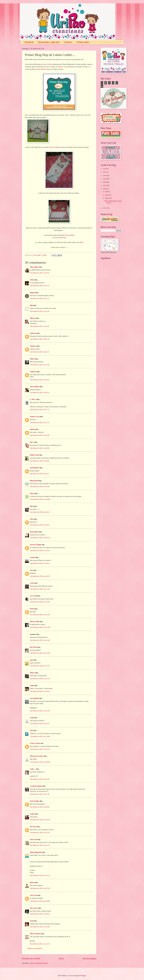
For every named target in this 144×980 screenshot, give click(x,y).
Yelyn (32, 519)
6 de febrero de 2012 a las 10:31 (40, 551)
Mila (31, 305)
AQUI (60, 67)
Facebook (29, 42)
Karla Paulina (35, 801)
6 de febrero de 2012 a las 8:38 (40, 435)
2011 (105, 208)
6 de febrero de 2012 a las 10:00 (40, 499)
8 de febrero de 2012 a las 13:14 (40, 876)
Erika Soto (63, 238)
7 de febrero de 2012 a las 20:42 (40, 762)
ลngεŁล (33, 293)
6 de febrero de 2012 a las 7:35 (40, 423)
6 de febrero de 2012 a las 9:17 (40, 474)
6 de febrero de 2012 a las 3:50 (40, 311)
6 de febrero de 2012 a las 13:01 (40, 615)
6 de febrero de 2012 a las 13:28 (40, 653)
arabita (32, 814)
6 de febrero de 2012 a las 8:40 (40, 448)
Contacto (68, 42)
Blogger (83, 976)
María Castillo (35, 622)
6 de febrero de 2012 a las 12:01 (40, 602)
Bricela (32, 882)
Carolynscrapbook (36, 786)
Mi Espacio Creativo (37, 756)
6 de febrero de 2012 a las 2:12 (40, 298)
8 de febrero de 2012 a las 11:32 (40, 833)
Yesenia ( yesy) (35, 417)
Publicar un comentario (35, 948)
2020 (105, 169)
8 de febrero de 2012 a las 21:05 (40, 927)
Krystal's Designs (36, 545)
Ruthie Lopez (34, 455)
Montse (32, 359)
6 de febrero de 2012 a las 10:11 (40, 512)
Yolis (31, 730)
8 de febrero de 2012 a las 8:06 (40, 807)
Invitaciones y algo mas (49, 42)
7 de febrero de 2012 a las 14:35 (40, 749)
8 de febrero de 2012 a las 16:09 (40, 901)
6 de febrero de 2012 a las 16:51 (40, 691)
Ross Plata (33, 647)
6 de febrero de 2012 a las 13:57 (40, 666)
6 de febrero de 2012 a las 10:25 (40, 538)
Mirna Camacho (35, 934)
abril (107, 192)
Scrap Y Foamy (35, 743)
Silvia (32, 506)
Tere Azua (33, 827)
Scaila (32, 718)
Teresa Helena (42, 69)
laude (32, 921)
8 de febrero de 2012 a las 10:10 (40, 820)
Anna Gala (34, 839)
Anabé (32, 686)
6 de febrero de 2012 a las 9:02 (40, 461)
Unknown (33, 333)
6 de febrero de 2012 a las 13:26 (40, 640)
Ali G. (32, 442)
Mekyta (32, 673)
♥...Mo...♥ (33, 399)
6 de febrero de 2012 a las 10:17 (40, 525)
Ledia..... (33, 769)
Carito (32, 583)
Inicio (61, 959)
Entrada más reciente (31, 959)
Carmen (33, 557)
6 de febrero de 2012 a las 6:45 (40, 380)
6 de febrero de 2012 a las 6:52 (40, 393)
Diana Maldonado (36, 852)
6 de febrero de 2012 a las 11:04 (40, 589)
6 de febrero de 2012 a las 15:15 (40, 679)
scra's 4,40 (33, 596)
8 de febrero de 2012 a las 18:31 (40, 914)
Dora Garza (34, 908)
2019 (105, 172)
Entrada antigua (89, 959)
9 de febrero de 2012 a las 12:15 (40, 944)
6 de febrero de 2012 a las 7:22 (40, 410)
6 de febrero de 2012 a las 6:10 (40, 339)
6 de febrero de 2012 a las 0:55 (40, 273)
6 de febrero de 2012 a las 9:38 (40, 487)
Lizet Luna (34, 895)
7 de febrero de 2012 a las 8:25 (40, 724)
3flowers (33, 318)
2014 (105, 182)
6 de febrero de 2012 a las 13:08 (40, 627)
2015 (105, 179)
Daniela (32, 429)
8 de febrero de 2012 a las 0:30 (40, 779)
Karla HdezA (34, 532)
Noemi (32, 609)
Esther (32, 280)
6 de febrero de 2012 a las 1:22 (40, 286)
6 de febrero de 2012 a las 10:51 (40, 563)
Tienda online (83, 42)
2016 (105, 176)
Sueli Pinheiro (35, 468)
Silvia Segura (34, 267)
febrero (107, 198)
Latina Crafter (47, 64)
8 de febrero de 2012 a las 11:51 (40, 845)
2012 (105, 189)
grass (32, 660)
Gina (32, 570)
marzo (107, 195)
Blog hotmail (34, 481)
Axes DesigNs (34, 698)
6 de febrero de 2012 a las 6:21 (40, 352)
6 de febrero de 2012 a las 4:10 (40, 326)
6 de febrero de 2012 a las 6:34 (40, 365)
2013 (105, 186)
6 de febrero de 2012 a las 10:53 (40, 576)
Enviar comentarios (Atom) (39, 963)
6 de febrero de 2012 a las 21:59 (40, 711)
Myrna (32, 493)
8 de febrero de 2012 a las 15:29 (40, 888)
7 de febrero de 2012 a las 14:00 (40, 736)
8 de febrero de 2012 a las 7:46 (40, 794)
